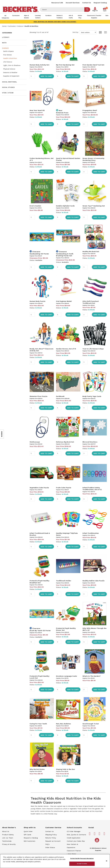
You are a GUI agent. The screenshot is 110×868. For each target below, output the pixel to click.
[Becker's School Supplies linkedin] (105, 835)
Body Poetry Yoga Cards (92, 396)
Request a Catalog (31, 838)
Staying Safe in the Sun (65, 769)
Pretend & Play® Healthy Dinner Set (66, 629)
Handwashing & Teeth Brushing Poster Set (65, 255)
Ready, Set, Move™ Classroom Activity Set (42, 350)
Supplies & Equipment (11, 76)
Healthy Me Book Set (91, 251)
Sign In (95, 11)
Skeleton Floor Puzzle (39, 396)
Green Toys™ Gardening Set (94, 206)
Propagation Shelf (90, 110)
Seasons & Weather (10, 72)
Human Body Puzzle (37, 301)
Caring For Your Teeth (38, 724)
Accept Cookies (82, 864)
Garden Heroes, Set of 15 (66, 349)
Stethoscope (35, 442)
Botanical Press (62, 113)
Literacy (6, 37)
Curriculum (12, 26)
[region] (55, 861)
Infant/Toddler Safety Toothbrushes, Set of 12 (92, 489)
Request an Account (53, 841)
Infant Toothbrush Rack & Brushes (40, 534)
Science (20, 26)
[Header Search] (62, 10)
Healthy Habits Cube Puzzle (94, 581)
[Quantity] (32, 76)
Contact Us (87, 3)
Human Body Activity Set (39, 65)
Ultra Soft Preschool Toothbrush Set (91, 302)
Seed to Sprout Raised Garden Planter (68, 159)
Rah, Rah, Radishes (63, 724)
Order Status (50, 847)
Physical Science (9, 69)
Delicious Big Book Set (65, 442)
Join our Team (8, 838)
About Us (6, 831)
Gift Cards (27, 835)
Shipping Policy (51, 835)
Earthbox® (60, 396)
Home (4, 26)
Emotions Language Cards (66, 676)
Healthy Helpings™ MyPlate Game (67, 534)
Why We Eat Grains (37, 769)
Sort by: (84, 32)
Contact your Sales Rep (76, 841)
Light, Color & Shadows (12, 65)
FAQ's (47, 844)
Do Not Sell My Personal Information (82, 858)
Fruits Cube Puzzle (64, 488)
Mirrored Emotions (90, 442)
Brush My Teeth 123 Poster (40, 631)
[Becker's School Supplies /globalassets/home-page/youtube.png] (97, 842)
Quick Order (28, 831)
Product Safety (8, 835)
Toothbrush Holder (64, 581)
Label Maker (71, 854)
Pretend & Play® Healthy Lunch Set (39, 677)
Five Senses (7, 55)
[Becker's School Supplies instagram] (100, 835)
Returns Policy (51, 838)
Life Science (8, 62)
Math (4, 43)
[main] (68, 424)
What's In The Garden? (92, 676)
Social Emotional (10, 82)
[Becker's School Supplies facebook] (90, 835)
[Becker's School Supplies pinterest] (95, 835)
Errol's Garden (35, 206)
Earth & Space (8, 51)
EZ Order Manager (74, 831)
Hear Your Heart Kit (37, 110)
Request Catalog (100, 3)
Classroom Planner (74, 851)
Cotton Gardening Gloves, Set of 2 (42, 159)
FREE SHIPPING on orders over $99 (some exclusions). (55, 22)
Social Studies (8, 87)
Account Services (73, 3)
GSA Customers (30, 841)
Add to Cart (46, 76)
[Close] (107, 861)
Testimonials (7, 841)
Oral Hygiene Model (64, 301)
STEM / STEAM (8, 93)
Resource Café (57, 3)
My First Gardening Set (65, 65)
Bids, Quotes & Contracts (76, 835)
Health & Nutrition (10, 58)
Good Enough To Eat (91, 724)
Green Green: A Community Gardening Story (93, 159)
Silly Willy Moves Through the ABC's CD (95, 629)
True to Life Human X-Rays (93, 349)
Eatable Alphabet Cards (65, 206)
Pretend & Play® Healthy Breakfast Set (39, 582)
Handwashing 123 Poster (39, 254)
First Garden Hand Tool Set (93, 65)
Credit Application (74, 838)
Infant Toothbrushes (91, 533)
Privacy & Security (9, 844)
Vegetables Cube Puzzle (39, 488)
